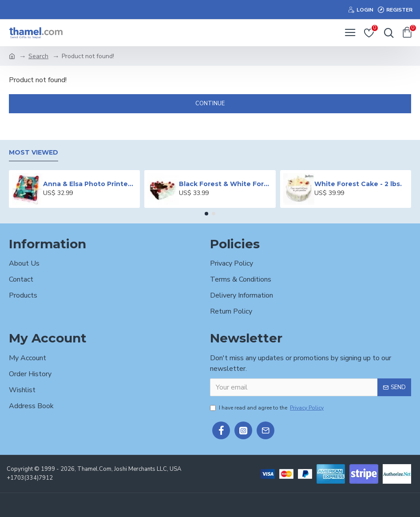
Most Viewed (34, 153)
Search (38, 56)
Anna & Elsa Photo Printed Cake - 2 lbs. (90, 184)
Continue (210, 103)
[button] (206, 214)
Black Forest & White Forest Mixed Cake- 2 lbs (226, 184)
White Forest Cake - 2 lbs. (358, 184)
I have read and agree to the (267, 408)
